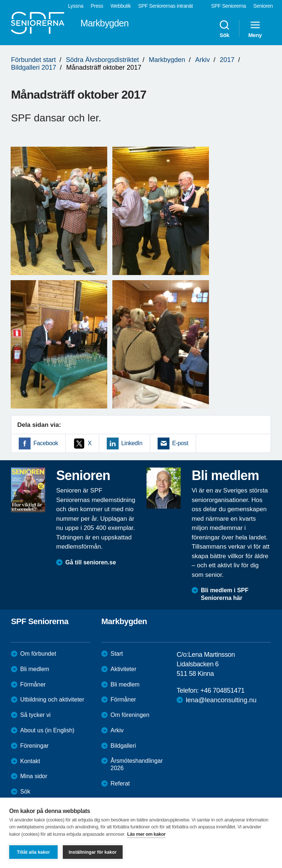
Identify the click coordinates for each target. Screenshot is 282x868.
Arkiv (202, 60)
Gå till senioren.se (91, 562)
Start (117, 654)
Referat (120, 783)
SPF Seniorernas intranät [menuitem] (165, 6)
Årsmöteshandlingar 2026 (137, 765)
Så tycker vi (35, 715)
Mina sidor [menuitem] (34, 776)
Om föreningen (130, 715)
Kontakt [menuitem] (30, 761)
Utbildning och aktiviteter (52, 699)
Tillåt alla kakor (33, 852)
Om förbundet (38, 654)
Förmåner (33, 684)
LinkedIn (132, 443)
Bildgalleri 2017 (34, 67)
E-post (180, 443)
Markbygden (167, 60)
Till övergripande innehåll (0, 0)
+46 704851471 (222, 691)
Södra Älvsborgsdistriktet (102, 60)
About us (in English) (47, 730)
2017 (227, 60)
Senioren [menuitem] (263, 6)
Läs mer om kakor (146, 834)
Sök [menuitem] (224, 29)
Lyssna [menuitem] (76, 6)
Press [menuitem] (97, 6)
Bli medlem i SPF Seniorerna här (225, 594)
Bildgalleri (123, 746)
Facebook (46, 443)
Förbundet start (33, 60)
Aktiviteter (123, 669)
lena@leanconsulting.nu (221, 700)
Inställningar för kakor (93, 852)
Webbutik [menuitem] (121, 6)
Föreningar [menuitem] (34, 746)
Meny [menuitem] (255, 29)
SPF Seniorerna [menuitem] (229, 6)
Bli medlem (35, 669)
